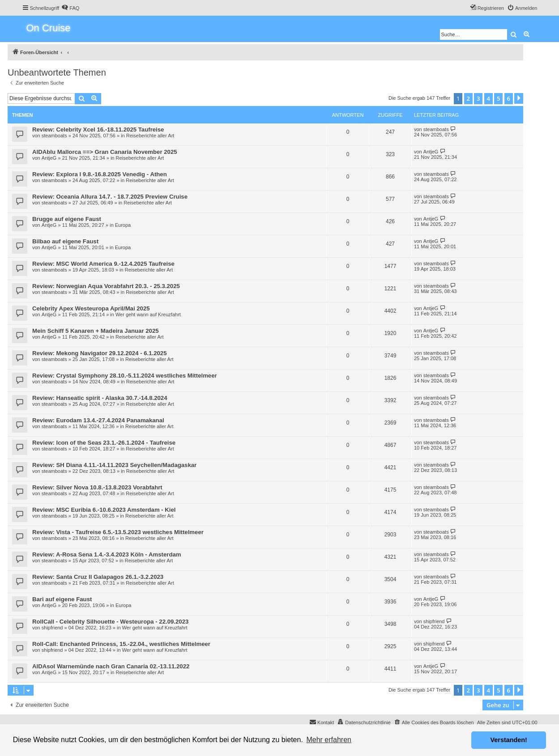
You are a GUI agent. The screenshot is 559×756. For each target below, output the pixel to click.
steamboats (54, 136)
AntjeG (49, 158)
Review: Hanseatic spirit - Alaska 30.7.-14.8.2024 (100, 398)
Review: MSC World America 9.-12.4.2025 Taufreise (103, 264)
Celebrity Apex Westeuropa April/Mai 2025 (91, 308)
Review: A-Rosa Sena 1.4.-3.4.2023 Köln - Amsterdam (107, 554)
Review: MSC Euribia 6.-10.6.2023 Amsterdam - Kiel (104, 510)
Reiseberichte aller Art (150, 136)
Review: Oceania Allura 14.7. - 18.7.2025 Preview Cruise (110, 197)
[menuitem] (70, 8)
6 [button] (509, 98)
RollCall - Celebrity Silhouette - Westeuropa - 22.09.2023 (110, 622)
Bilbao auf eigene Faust (65, 241)
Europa (123, 225)
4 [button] (489, 98)
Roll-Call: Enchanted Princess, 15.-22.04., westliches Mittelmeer (121, 644)
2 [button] (468, 98)
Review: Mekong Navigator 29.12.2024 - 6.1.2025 (100, 353)
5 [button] (498, 98)
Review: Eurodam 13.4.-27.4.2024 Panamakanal (98, 420)
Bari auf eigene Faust (62, 599)
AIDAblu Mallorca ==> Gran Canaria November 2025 (105, 152)
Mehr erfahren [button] (329, 740)
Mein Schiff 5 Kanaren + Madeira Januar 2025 (96, 331)
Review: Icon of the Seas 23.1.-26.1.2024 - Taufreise (104, 443)
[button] (519, 98)
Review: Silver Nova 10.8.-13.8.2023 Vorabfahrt (97, 487)
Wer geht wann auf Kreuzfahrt (148, 314)
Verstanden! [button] (509, 740)
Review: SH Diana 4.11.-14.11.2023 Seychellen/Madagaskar (114, 465)
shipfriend (52, 628)
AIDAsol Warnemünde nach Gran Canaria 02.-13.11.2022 (111, 666)
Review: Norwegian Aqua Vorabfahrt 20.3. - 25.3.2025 (106, 286)
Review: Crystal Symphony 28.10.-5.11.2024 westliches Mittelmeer (125, 376)
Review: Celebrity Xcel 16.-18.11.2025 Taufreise (98, 130)
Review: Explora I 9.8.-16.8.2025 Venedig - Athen (100, 174)
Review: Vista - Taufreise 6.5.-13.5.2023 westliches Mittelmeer (118, 532)
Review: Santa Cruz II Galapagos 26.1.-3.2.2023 (98, 577)
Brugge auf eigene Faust (67, 219)
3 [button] (478, 98)
